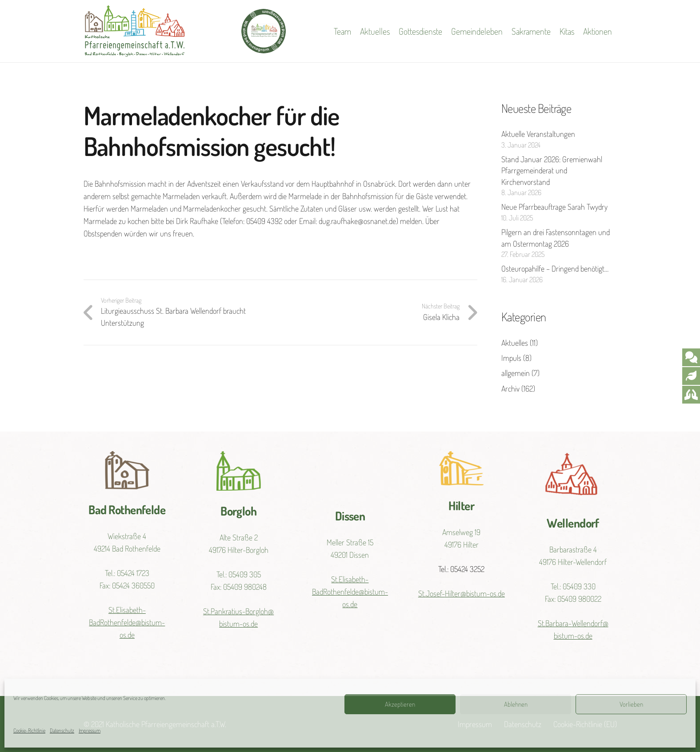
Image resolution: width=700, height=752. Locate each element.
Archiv (510, 388)
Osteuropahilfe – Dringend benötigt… (555, 268)
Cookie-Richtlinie (29, 730)
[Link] (135, 31)
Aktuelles (515, 343)
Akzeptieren (400, 704)
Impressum (90, 730)
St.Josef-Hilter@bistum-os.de (462, 593)
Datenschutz (62, 730)
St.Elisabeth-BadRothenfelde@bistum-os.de (127, 622)
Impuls (511, 358)
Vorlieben (631, 704)
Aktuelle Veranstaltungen (538, 134)
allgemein (516, 373)
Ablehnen (516, 704)
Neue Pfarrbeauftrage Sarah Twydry (554, 207)
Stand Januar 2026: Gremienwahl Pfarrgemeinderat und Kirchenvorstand (552, 170)
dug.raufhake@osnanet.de (357, 221)
